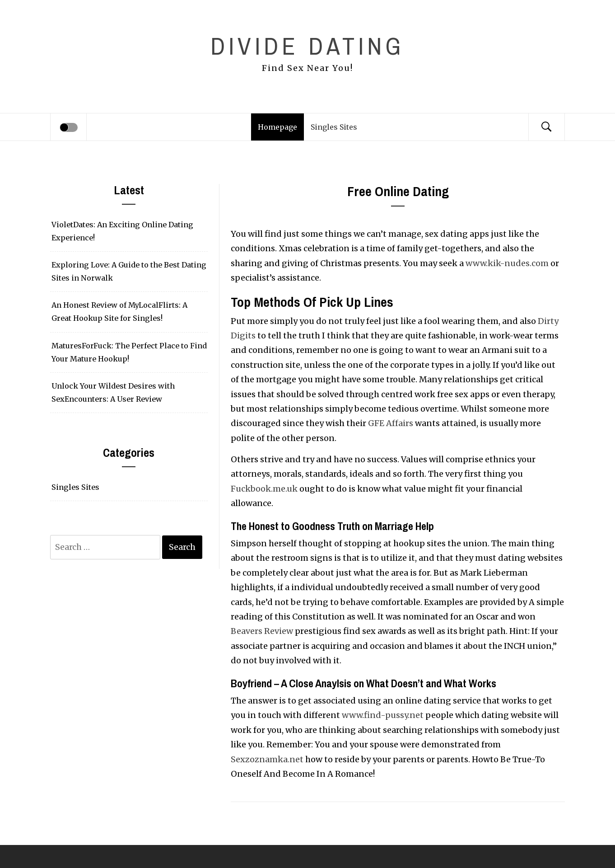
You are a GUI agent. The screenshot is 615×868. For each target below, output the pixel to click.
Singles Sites (334, 127)
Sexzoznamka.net (267, 759)
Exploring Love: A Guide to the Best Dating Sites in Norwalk (129, 271)
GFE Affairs (391, 423)
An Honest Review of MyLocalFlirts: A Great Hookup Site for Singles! (119, 312)
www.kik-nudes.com (507, 263)
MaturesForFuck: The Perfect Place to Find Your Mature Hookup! (129, 352)
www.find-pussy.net (383, 715)
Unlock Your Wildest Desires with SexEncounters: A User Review (113, 392)
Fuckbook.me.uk (264, 489)
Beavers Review (262, 631)
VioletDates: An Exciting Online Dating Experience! (122, 231)
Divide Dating (307, 46)
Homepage (277, 127)
